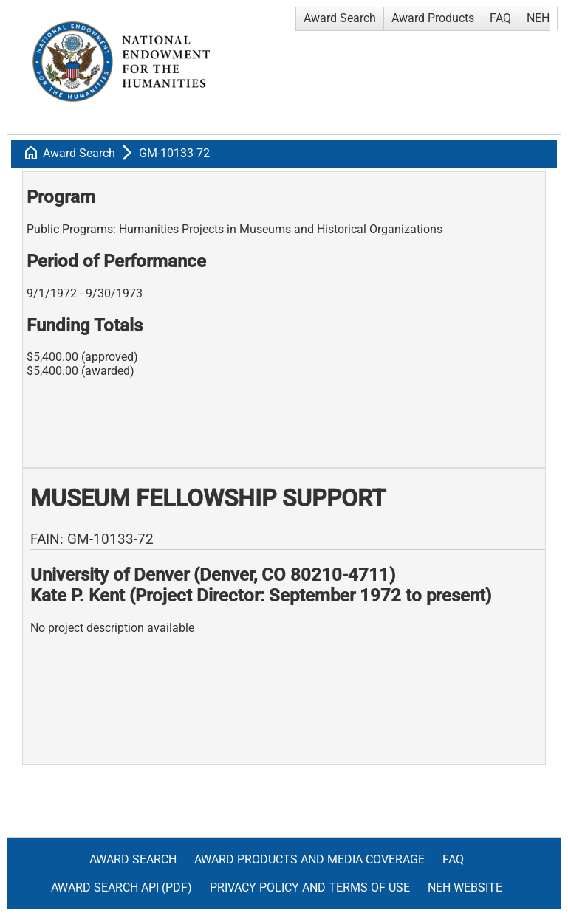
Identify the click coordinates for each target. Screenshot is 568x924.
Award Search (340, 18)
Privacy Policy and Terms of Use (310, 887)
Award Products (433, 18)
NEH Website (465, 887)
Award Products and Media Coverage (309, 859)
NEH (538, 18)
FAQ (500, 18)
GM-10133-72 (174, 153)
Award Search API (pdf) (122, 887)
